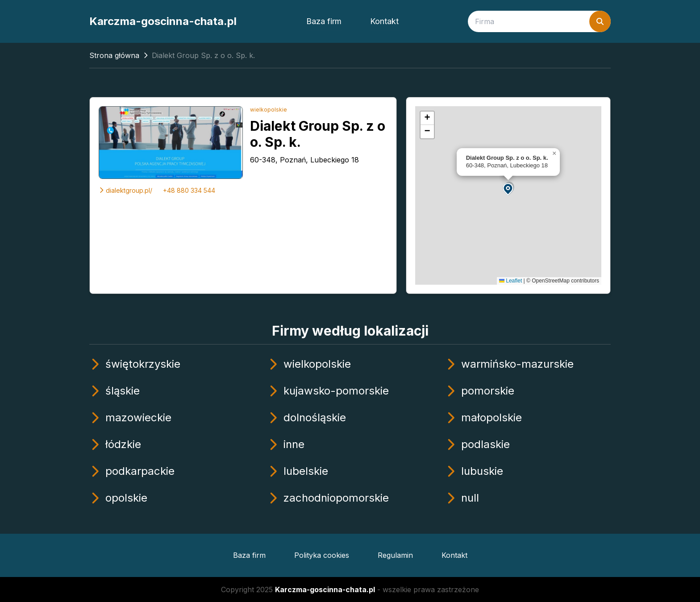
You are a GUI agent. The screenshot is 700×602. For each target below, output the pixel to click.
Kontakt (384, 21)
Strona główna (114, 55)
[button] (508, 189)
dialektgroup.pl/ (125, 190)
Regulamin (395, 555)
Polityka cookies (322, 555)
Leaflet (510, 281)
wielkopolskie (269, 110)
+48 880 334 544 (189, 190)
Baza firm (324, 21)
